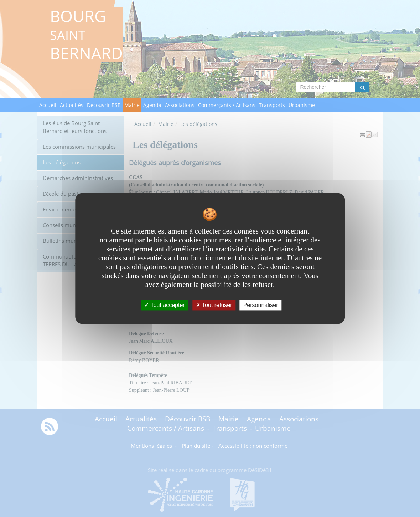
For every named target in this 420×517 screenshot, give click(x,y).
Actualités (72, 105)
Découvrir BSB (104, 105)
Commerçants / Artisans (227, 105)
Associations (180, 105)
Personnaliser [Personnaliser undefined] (261, 305)
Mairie (132, 105)
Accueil (48, 105)
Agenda (152, 105)
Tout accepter (164, 305)
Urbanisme (302, 105)
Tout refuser (214, 305)
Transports (272, 105)
